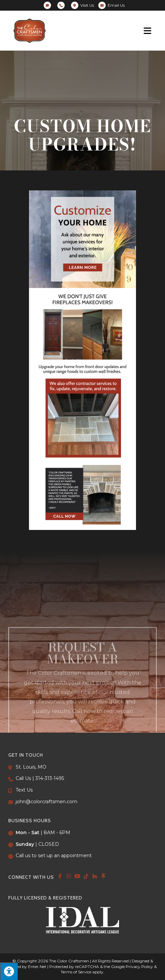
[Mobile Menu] (148, 30)
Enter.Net (37, 967)
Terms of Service (76, 972)
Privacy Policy (139, 967)
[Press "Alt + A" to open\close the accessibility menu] (9, 971)
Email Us (116, 5)
